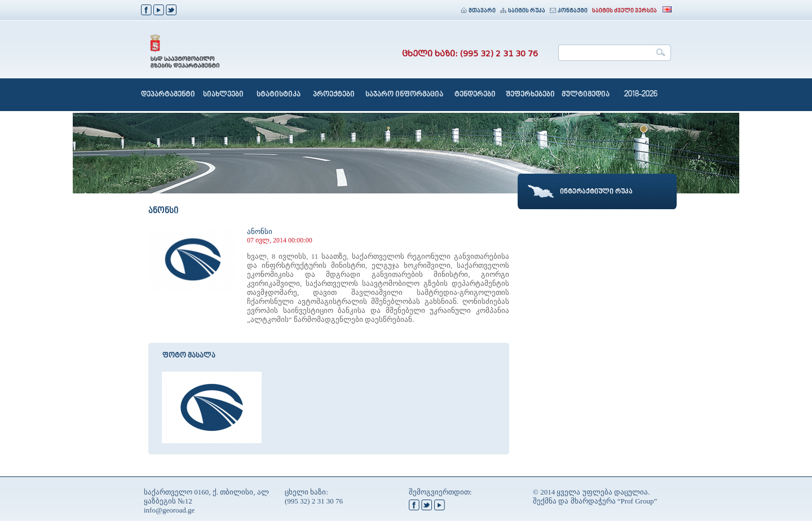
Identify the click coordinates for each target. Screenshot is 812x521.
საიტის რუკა (523, 11)
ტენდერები (475, 95)
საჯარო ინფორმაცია (404, 95)
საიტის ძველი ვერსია (625, 11)
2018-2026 (641, 95)
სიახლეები (223, 95)
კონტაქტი (569, 11)
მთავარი (478, 11)
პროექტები (334, 95)
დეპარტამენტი (168, 95)
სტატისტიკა (279, 95)
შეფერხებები (530, 95)
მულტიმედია (586, 95)
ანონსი (260, 231)
